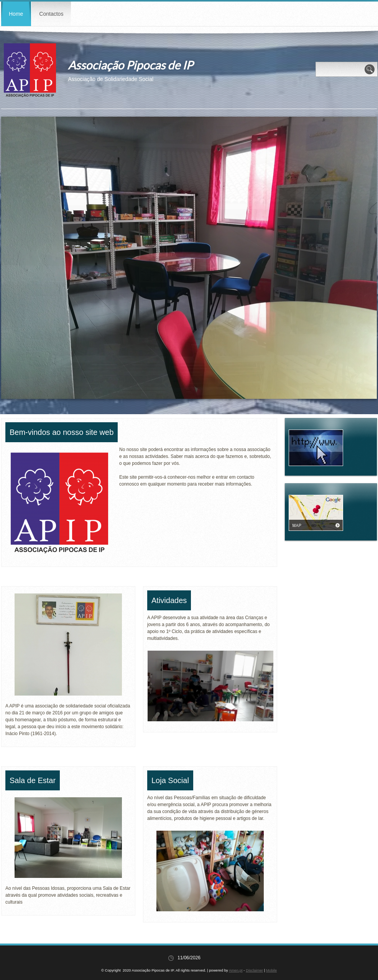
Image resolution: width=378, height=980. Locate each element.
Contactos (51, 14)
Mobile (271, 970)
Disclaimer (254, 970)
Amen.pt (236, 970)
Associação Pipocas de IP (130, 65)
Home (16, 14)
